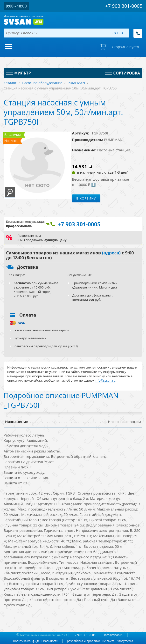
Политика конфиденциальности (36, 641)
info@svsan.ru (114, 635)
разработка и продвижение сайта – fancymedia (100, 641)
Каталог (10, 83)
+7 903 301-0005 (84, 635)
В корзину (86, 198)
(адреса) (111, 253)
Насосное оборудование (42, 83)
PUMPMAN (76, 83)
